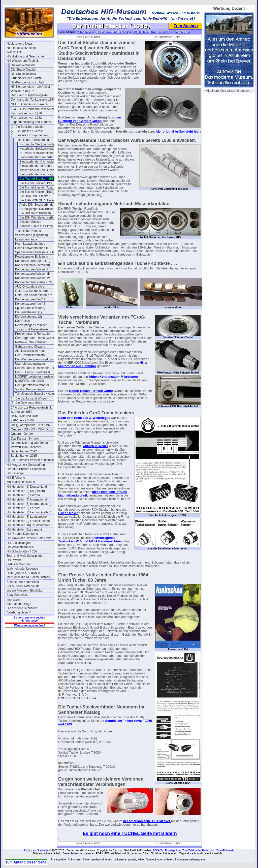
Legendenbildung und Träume (31, 122)
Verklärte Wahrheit (19, 564)
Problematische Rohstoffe (32, 334)
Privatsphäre (172, 850)
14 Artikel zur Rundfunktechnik (31, 408)
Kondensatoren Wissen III (32, 274)
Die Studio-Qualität (24, 70)
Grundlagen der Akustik (27, 78)
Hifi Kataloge (15, 473)
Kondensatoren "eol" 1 (30, 299)
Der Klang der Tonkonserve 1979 (33, 100)
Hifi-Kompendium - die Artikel (30, 87)
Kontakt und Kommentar (23, 582)
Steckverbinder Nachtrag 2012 (40, 174)
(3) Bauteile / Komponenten (29, 135)
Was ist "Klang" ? (22, 91)
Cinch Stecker (68, 513)
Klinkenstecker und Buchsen (38, 170)
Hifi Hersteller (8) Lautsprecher (27, 517)
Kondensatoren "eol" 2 (30, 304)
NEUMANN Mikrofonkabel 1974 (41, 153)
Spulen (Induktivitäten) (30, 308)
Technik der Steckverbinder (33, 140)
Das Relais (22, 321)
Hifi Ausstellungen (19, 543)
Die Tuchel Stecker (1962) (37, 192)
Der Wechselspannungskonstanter (38, 359)
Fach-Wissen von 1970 (26, 113)
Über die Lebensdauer (30, 364)
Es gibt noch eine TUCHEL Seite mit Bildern (130, 833)
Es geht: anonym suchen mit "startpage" (29, 619)
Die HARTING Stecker (34, 196)
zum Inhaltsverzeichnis (22, 48)
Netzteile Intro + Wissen (31, 342)
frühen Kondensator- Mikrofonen (113, 377)
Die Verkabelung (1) (28, 312)
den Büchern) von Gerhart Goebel (90, 119)
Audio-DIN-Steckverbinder (37, 205)
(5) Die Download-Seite (26, 403)
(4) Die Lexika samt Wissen (29, 398)
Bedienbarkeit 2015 (24, 456)
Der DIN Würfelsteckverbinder (39, 218)
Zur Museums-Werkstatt (23, 586)
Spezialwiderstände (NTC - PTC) (37, 252)
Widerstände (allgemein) (31, 235)
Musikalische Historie (21, 482)
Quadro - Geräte (22, 434)
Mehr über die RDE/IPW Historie (28, 577)
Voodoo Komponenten (30, 389)
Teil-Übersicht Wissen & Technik (32, 460)
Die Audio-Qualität (23, 65)
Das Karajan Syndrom (26, 439)
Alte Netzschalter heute (31, 351)
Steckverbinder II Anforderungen (41, 162)
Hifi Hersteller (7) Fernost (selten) (29, 512)
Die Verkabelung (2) (28, 317)
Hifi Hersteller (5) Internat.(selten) (29, 504)
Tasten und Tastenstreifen (32, 329)
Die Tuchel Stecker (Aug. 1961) (40, 188)
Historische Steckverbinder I (38, 144)
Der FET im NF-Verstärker (33, 372)
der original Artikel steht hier (178, 132)
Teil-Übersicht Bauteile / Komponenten (39, 394)
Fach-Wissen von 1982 (26, 118)
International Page (19, 604)
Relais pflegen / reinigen (31, 325)
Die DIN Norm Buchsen (35, 213)
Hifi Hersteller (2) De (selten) (26, 491)
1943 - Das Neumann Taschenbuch (35, 109)
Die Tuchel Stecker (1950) (37, 183)
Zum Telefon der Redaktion (198, 850)
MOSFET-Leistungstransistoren (36, 377)
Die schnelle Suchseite (22, 608)
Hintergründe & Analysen (23, 573)
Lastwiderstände (26, 239)
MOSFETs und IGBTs (29, 381)
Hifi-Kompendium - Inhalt (27, 82)
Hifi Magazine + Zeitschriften (26, 465)
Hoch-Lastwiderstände (30, 244)
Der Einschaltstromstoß (31, 355)
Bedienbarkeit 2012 (24, 451)
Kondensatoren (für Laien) (33, 261)
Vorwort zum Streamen (26, 447)
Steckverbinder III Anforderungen (41, 166)
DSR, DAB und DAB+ (25, 416)
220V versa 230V (22, 420)
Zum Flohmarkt (225, 850)
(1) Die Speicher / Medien (28, 127)
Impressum (14, 600)
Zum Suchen (186, 26)
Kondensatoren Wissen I (32, 269)
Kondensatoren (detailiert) (33, 265)
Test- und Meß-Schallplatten (25, 556)
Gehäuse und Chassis (30, 347)
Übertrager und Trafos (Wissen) (36, 338)
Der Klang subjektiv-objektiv (29, 95)
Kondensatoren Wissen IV (33, 278)
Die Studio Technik (23, 74)
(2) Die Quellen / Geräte (27, 131)
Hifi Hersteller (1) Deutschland (27, 487)
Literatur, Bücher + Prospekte (26, 469)
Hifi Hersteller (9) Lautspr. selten (28, 521)
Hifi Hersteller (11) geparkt (24, 530)
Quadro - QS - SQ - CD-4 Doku (32, 429)
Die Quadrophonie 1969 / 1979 (31, 425)
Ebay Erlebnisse (18, 595)
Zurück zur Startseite (36, 850)
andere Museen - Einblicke (24, 591)
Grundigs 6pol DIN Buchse (37, 209)
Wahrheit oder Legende (22, 569)
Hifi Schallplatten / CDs (22, 551)
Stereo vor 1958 (22, 412)
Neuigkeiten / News (20, 44)
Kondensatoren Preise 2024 (34, 282)
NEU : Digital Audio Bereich (29, 104)
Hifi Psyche (14, 560)
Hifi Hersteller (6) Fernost (23, 508)
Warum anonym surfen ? (30, 625)
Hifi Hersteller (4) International (27, 500)
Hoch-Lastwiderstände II (31, 248)
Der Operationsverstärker (32, 385)
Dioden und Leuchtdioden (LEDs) (37, 368)
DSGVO (158, 850)
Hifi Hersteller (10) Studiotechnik (28, 525)
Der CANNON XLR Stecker (38, 200)
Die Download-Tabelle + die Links (29, 538)
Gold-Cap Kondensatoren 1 (34, 291)
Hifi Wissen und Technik (23, 61)
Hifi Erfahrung (16, 478)
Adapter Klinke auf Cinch (36, 226)
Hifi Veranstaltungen (20, 547)
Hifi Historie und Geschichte (25, 56)
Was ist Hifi (14, 52)
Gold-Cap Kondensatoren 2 (34, 295)
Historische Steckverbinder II (39, 149)
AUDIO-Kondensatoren (31, 287)
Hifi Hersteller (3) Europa (23, 495)
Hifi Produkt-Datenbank (22, 534)
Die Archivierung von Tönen (29, 443)
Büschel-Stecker (30, 222)
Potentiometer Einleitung (32, 257)
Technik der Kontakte (29, 231)
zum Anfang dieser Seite (26, 862)
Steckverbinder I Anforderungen (41, 157)
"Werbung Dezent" (19, 612)
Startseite (85, 32)
